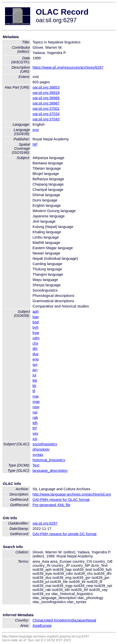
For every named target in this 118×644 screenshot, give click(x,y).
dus (35, 354)
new (36, 407)
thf (34, 428)
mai (35, 396)
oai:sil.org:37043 (46, 119)
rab (35, 418)
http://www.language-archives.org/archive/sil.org (72, 494)
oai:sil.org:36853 (46, 87)
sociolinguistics (45, 444)
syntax (38, 455)
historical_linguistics (49, 460)
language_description (50, 471)
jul (34, 375)
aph (35, 312)
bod (35, 322)
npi (35, 412)
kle (35, 380)
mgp (36, 402)
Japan (82, 620)
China (37, 620)
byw (36, 333)
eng (35, 130)
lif (34, 391)
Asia (36, 626)
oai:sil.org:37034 (46, 114)
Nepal (91, 620)
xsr (35, 439)
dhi (35, 349)
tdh (35, 423)
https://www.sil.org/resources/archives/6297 (68, 67)
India (72, 620)
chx (35, 343)
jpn (35, 370)
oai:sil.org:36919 (46, 93)
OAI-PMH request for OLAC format (61, 500)
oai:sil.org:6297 (45, 523)
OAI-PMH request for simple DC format (64, 534)
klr (34, 386)
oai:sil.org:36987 (46, 103)
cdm (36, 338)
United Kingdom (55, 620)
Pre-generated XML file (51, 505)
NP (35, 144)
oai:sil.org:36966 (46, 98)
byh (35, 327)
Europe (46, 626)
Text (36, 465)
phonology (41, 449)
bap (35, 317)
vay (35, 433)
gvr (35, 365)
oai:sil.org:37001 (46, 109)
